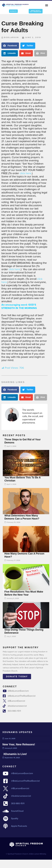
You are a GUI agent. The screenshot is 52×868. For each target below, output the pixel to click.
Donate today (17, 676)
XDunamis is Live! (15, 754)
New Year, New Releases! (19, 744)
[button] (47, 5)
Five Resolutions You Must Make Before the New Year (24, 593)
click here (25, 173)
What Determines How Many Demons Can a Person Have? (22, 517)
